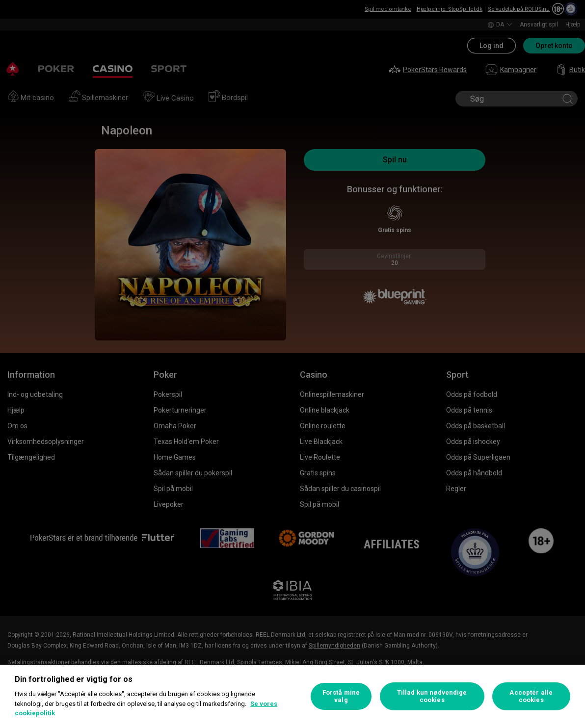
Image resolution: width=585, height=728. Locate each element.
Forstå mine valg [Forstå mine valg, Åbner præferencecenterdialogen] (341, 696)
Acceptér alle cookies (531, 696)
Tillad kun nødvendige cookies (432, 696)
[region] (292, 696)
